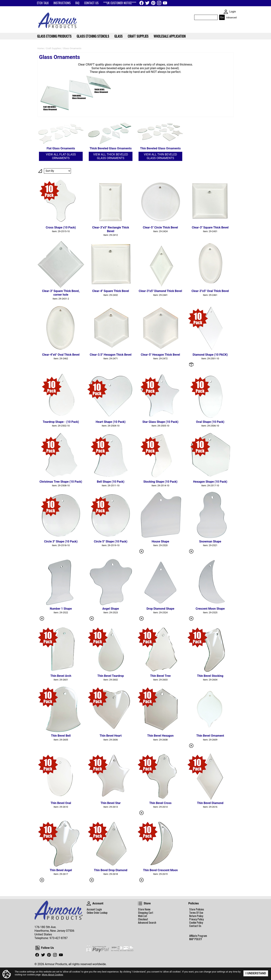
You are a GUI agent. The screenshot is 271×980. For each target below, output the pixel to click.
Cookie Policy (196, 923)
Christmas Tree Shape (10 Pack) (61, 482)
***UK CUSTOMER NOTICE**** (120, 3)
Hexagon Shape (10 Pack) (210, 482)
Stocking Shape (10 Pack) (160, 482)
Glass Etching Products (54, 36)
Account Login (94, 909)
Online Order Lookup (97, 913)
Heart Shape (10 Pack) (111, 422)
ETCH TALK (43, 3)
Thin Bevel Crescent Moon (160, 870)
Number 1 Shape (61, 609)
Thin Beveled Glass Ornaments (160, 148)
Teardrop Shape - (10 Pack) (61, 422)
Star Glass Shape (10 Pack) (160, 422)
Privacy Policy (196, 919)
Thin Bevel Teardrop (111, 676)
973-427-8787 (59, 938)
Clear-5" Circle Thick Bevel (160, 227)
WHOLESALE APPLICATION (170, 36)
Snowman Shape (210, 541)
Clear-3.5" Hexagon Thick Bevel (111, 355)
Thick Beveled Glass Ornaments (111, 148)
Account (89, 903)
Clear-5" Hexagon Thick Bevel (160, 355)
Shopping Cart (146, 913)
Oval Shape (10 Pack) (210, 422)
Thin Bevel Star (111, 803)
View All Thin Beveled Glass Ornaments (160, 156)
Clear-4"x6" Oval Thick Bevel (61, 355)
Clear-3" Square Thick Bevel (210, 227)
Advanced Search (147, 923)
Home (41, 48)
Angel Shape (111, 609)
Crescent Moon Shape (210, 609)
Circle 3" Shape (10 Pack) (61, 541)
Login (233, 12)
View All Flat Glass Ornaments (61, 156)
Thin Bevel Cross (160, 803)
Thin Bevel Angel (61, 870)
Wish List (143, 916)
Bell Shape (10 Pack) (111, 482)
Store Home (144, 909)
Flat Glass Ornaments (61, 148)
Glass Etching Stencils (93, 36)
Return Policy (196, 916)
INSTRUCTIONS (62, 3)
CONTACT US (91, 3)
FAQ (77, 3)
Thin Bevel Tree (160, 676)
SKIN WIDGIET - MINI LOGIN (226, 12)
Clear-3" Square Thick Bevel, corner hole (61, 293)
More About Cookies (53, 975)
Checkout (143, 919)
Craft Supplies (53, 48)
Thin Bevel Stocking (210, 676)
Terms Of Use (196, 913)
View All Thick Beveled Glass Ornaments (111, 156)
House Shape (160, 541)
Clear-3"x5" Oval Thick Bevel (210, 291)
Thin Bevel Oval (61, 803)
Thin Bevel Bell (61, 736)
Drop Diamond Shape (160, 609)
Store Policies (197, 909)
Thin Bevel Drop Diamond (111, 870)
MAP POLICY (196, 939)
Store (140, 903)
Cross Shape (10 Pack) (61, 227)
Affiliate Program (198, 936)
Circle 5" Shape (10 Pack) (111, 541)
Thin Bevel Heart (111, 736)
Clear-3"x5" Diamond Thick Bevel (160, 291)
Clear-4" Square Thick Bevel (111, 291)
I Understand (256, 973)
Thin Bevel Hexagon (160, 736)
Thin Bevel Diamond (210, 803)
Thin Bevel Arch (61, 676)
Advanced (231, 18)
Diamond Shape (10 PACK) (210, 355)
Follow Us (37, 948)
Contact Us (195, 926)
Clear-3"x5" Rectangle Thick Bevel (111, 229)
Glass (118, 36)
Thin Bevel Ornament (210, 736)
